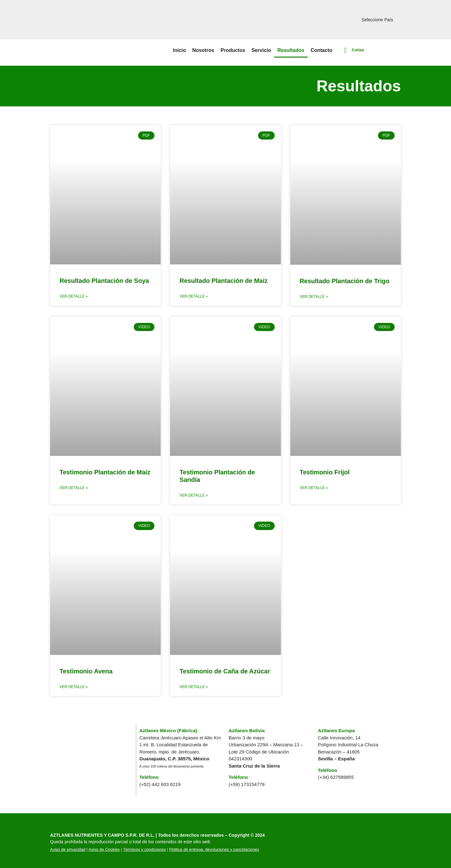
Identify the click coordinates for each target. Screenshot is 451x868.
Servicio (261, 50)
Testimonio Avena (86, 671)
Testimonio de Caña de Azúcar (225, 671)
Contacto (321, 50)
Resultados (291, 50)
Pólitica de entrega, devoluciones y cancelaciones (214, 849)
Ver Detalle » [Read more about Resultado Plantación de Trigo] (314, 297)
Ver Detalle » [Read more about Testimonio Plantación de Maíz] (74, 488)
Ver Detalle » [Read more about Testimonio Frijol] (314, 488)
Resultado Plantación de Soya (104, 281)
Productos (233, 50)
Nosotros (203, 50)
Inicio (179, 50)
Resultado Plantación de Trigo (345, 281)
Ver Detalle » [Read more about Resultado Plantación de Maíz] (194, 296)
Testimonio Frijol (325, 472)
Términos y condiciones (145, 849)
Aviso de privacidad (68, 849)
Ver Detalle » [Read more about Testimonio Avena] (74, 687)
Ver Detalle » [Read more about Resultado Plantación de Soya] (74, 296)
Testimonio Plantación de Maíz (105, 472)
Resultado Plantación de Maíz (223, 281)
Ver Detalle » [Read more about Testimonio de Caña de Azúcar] (194, 687)
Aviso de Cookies (104, 849)
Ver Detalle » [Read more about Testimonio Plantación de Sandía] (194, 495)
